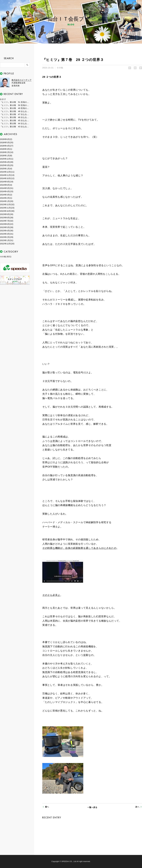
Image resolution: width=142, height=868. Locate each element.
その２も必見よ (51, 595)
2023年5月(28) (7, 227)
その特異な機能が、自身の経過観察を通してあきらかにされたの (79, 548)
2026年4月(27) (7, 146)
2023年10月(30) (7, 211)
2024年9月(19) (7, 182)
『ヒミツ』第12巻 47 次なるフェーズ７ (15, 114)
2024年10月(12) (7, 178)
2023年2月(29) (7, 237)
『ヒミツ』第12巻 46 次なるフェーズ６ (15, 117)
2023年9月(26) (7, 214)
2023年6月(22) (7, 224)
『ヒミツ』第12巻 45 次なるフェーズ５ (15, 120)
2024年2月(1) (6, 198)
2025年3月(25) (7, 165)
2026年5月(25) (7, 142)
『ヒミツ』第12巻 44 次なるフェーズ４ (15, 123)
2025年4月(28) (7, 162)
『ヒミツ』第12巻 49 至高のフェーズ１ (15, 108)
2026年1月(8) (6, 156)
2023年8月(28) (7, 218)
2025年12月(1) (7, 159)
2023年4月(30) (7, 231)
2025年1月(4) (6, 169)
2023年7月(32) (7, 221)
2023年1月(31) (7, 240)
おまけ (3, 99)
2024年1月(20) (7, 201)
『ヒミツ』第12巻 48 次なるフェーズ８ (15, 111)
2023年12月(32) (7, 204)
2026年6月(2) (6, 139)
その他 (60, 68)
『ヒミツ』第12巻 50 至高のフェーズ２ (15, 105)
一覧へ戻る (92, 807)
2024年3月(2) (6, 195)
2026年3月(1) (6, 149)
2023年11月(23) (7, 208)
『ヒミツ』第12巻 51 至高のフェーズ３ (15, 102)
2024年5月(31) (7, 188)
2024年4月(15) (7, 191)
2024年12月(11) (7, 172)
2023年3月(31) (7, 234)
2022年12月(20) (7, 244)
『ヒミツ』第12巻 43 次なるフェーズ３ (15, 127)
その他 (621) (6, 257)
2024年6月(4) (6, 185)
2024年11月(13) (7, 175)
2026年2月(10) (7, 152)
